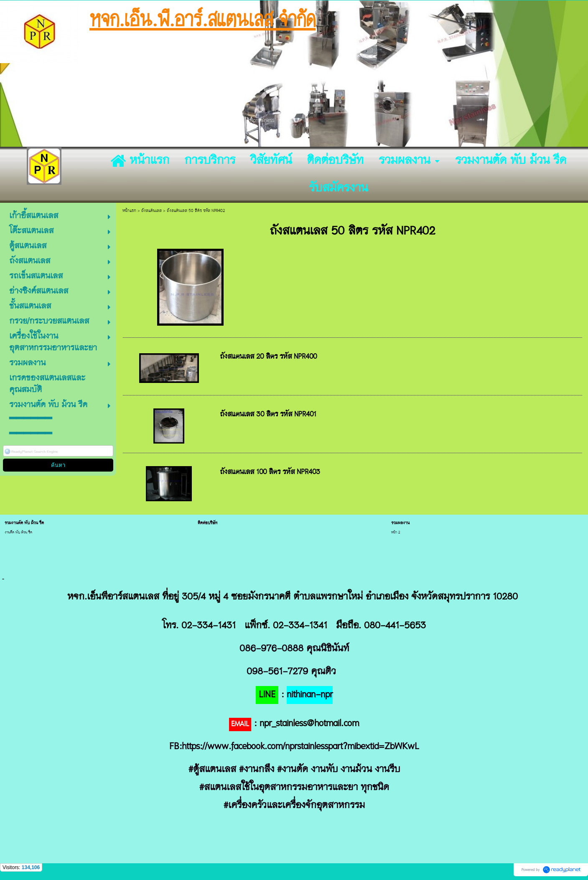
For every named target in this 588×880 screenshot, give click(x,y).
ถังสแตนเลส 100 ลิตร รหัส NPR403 (270, 472)
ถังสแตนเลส (151, 211)
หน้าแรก (129, 211)
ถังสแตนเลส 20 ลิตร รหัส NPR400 (268, 357)
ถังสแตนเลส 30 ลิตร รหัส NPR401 (268, 415)
